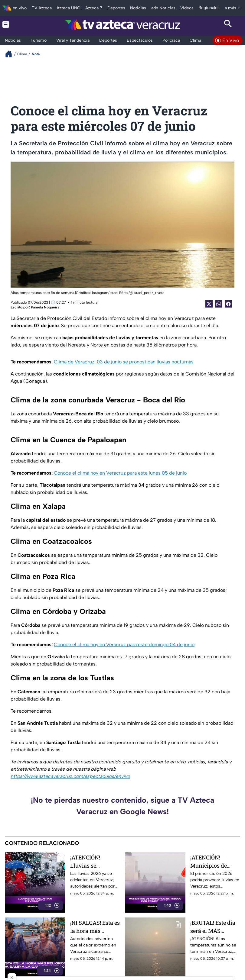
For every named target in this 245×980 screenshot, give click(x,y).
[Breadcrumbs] (11, 54)
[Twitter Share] (209, 304)
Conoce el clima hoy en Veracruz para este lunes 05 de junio (120, 473)
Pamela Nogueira (45, 307)
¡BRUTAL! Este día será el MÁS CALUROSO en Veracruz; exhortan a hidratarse (215, 927)
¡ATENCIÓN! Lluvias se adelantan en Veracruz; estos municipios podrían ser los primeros (89, 861)
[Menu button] (17, 24)
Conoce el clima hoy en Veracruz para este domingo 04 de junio (124, 645)
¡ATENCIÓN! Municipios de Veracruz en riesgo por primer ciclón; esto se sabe (214, 861)
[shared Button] (219, 304)
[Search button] (228, 24)
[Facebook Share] (228, 304)
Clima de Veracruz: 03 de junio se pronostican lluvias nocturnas (124, 362)
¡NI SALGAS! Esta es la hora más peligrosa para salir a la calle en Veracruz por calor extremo (95, 927)
